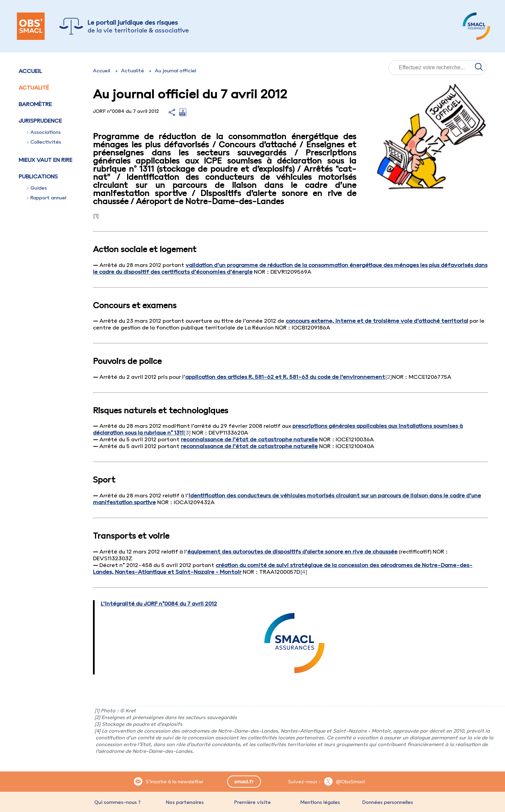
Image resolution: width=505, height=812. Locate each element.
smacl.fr (244, 782)
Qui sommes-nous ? (117, 802)
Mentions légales (320, 802)
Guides (37, 188)
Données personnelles (388, 802)
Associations (44, 132)
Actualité (34, 88)
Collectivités (44, 142)
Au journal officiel (175, 71)
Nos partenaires (185, 802)
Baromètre (35, 104)
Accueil (30, 71)
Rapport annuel (47, 198)
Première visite (252, 802)
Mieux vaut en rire (45, 160)
